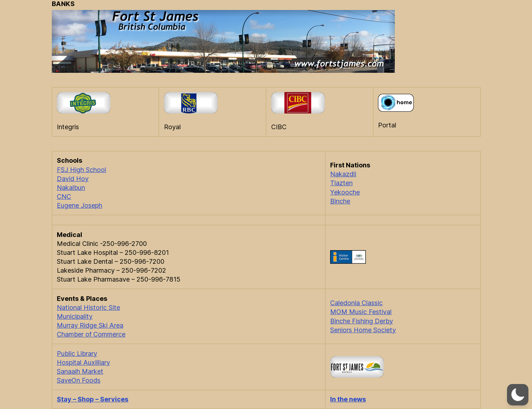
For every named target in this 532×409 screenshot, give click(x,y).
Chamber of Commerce (91, 334)
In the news (348, 399)
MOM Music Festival (361, 312)
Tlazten (341, 183)
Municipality (75, 316)
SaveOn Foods (79, 380)
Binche (340, 201)
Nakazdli (343, 174)
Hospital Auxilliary (83, 362)
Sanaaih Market (80, 371)
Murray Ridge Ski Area (90, 325)
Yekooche (345, 192)
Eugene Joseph (79, 205)
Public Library (77, 354)
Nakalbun (71, 188)
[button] (518, 395)
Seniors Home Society (363, 330)
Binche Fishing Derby (362, 321)
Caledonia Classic (356, 303)
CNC (64, 196)
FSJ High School (81, 170)
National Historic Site (88, 307)
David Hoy (73, 179)
